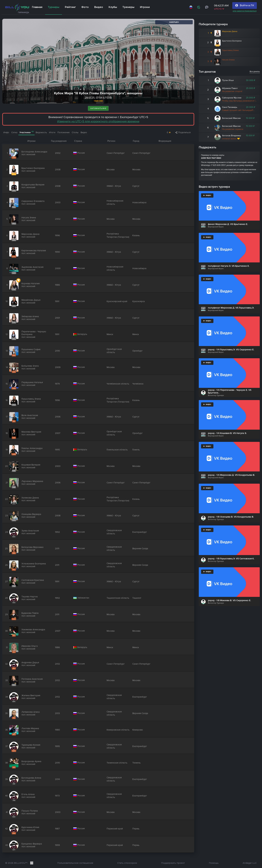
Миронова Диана (230, 31)
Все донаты (255, 72)
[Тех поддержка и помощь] (206, 7)
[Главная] (17, 7)
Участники (27, 132)
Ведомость (41, 133)
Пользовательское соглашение (75, 863)
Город (136, 141)
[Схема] (198, 7)
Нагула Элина (228, 60)
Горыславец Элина (230, 50)
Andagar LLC (250, 863)
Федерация (165, 141)
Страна (78, 141)
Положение (64, 133)
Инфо (6, 133)
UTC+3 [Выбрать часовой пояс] (218, 9)
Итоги (52, 133)
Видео (84, 133)
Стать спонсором (127, 863)
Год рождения (59, 141)
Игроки (31, 141)
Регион (111, 141)
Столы (75, 133)
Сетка (14, 133)
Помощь (214, 863)
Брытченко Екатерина (232, 41)
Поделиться (183, 133)
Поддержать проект (173, 863)
